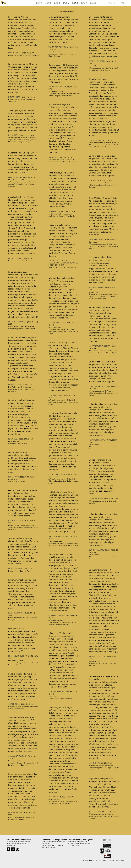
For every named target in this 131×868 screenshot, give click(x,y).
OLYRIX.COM (54, 474)
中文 (123, 3)
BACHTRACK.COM (56, 536)
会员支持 (75, 3)
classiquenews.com (18, 756)
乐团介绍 (48, 3)
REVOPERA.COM (55, 395)
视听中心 (66, 3)
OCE (9, 3)
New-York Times (96, 240)
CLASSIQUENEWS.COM (58, 615)
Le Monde (13, 439)
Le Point (12, 568)
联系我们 (93, 3)
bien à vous (120, 861)
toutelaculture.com (58, 47)
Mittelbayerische (17, 322)
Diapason (53, 157)
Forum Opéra (15, 177)
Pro (111, 3)
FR (119, 3)
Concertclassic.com (99, 386)
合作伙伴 (84, 3)
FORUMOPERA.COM (57, 323)
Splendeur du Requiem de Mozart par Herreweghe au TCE (63, 262)
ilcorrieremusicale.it (99, 550)
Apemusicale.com (97, 656)
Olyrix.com (14, 704)
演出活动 (39, 3)
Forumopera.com (97, 440)
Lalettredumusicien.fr (100, 346)
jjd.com (92, 180)
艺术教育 (57, 3)
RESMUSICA (53, 797)
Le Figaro (53, 211)
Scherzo (12, 385)
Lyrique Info (14, 53)
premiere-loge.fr (16, 656)
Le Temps (93, 140)
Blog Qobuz (94, 812)
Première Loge (15, 258)
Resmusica (13, 135)
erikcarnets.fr (15, 813)
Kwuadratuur (95, 498)
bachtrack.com (16, 521)
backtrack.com (56, 87)
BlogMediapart (96, 287)
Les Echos (13, 477)
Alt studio (97, 861)
